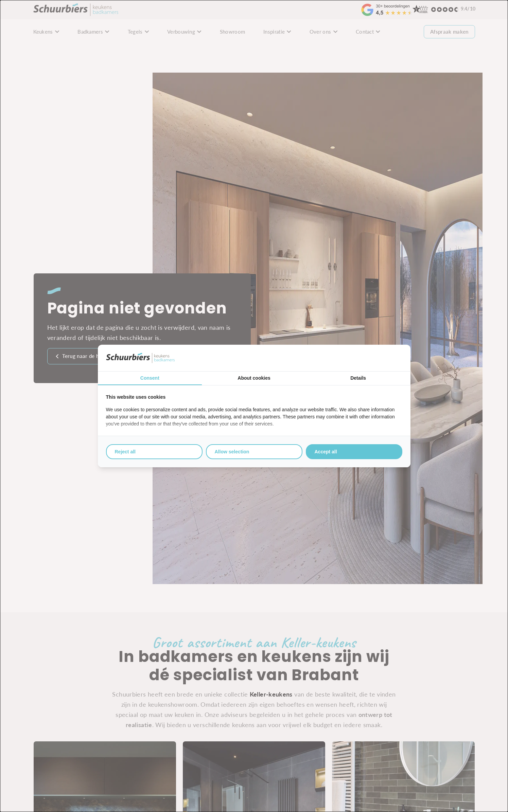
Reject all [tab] (125, 452)
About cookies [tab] (254, 378)
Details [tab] (358, 378)
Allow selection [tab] (232, 452)
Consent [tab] (150, 378)
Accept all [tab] (326, 452)
